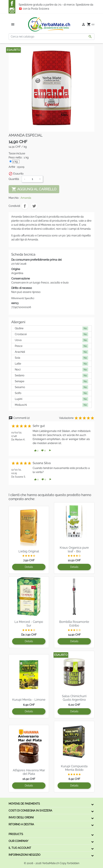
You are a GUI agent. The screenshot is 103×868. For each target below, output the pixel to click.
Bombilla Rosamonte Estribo (74, 624)
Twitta (34, 206)
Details (29, 567)
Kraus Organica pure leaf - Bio (74, 549)
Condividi (25, 206)
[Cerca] (52, 37)
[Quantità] (32, 179)
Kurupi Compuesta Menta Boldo (74, 768)
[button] (36, 451)
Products (16, 834)
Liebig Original (29, 551)
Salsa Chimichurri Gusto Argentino (74, 698)
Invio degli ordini (21, 817)
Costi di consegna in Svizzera (30, 811)
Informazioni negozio (24, 855)
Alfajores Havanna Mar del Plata (29, 772)
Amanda (26, 198)
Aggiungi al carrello (34, 189)
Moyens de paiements (24, 804)
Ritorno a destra (21, 824)
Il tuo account (20, 848)
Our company (18, 841)
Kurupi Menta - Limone (29, 700)
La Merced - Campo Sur (29, 624)
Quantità (14, 179)
